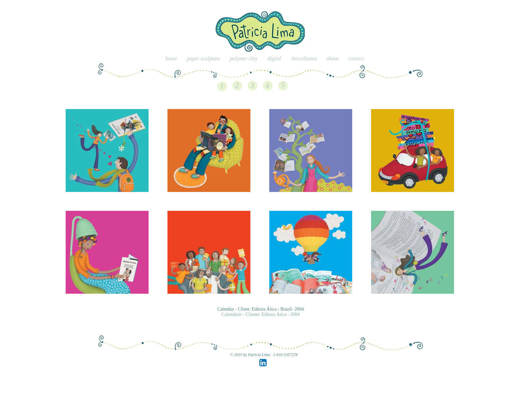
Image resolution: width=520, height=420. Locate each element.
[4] (267, 86)
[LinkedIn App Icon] (263, 363)
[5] (283, 85)
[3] (252, 86)
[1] (222, 86)
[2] (237, 86)
